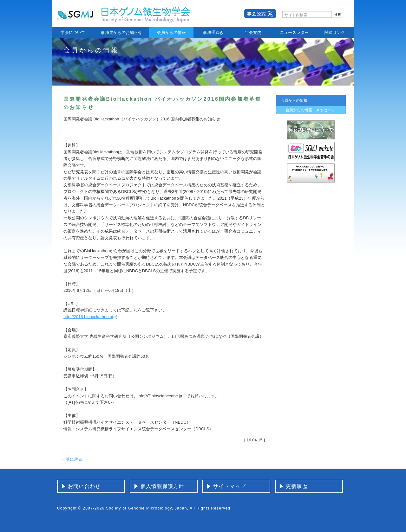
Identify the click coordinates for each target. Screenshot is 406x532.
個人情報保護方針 (162, 486)
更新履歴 (297, 486)
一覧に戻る (72, 459)
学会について (73, 32)
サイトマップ (229, 486)
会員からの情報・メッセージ (310, 110)
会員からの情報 (171, 32)
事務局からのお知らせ (121, 32)
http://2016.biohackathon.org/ (90, 317)
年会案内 (253, 32)
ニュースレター (294, 32)
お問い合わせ (84, 486)
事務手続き (213, 32)
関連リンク (335, 32)
